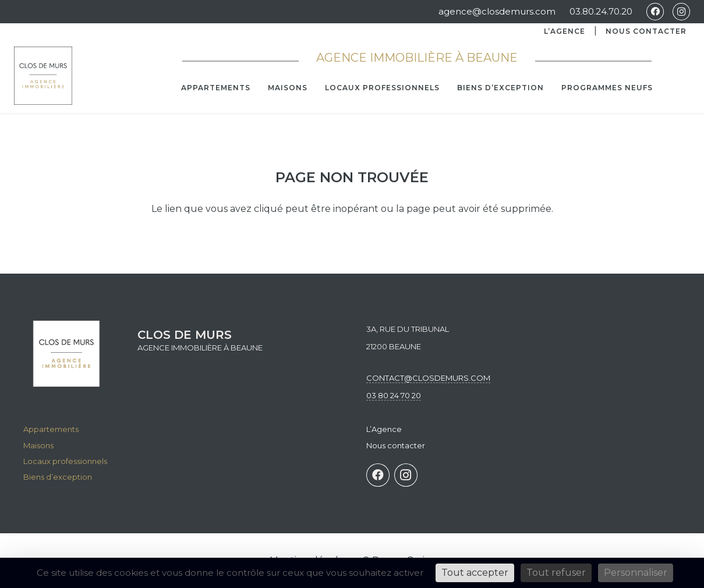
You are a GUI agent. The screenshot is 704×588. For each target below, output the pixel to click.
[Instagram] (681, 12)
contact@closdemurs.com (428, 378)
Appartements (51, 429)
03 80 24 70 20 (394, 395)
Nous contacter (646, 31)
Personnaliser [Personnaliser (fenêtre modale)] (636, 573)
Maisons (38, 445)
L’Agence (565, 31)
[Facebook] (655, 12)
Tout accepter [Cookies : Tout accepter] (475, 573)
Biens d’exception (58, 477)
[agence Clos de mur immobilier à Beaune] (43, 76)
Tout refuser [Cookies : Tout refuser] (556, 573)
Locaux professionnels (65, 461)
